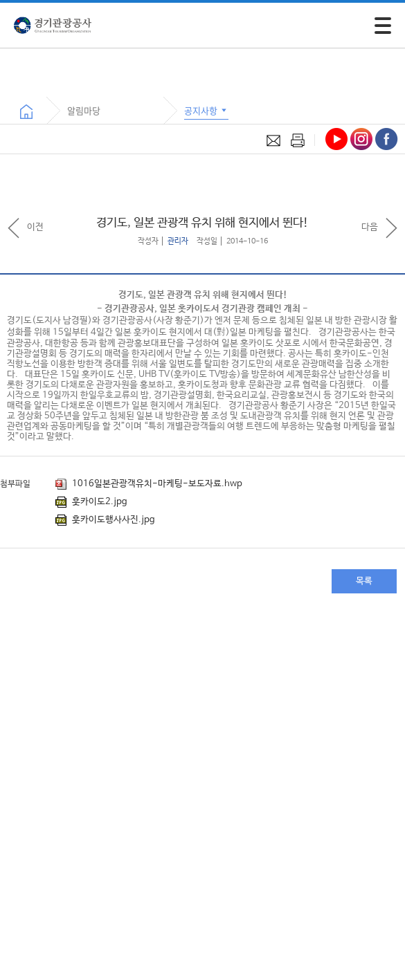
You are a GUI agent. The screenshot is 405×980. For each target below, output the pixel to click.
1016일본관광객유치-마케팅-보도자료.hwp (149, 484)
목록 (364, 581)
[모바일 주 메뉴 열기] (383, 26)
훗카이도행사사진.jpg (105, 520)
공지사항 (206, 110)
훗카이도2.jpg (91, 502)
